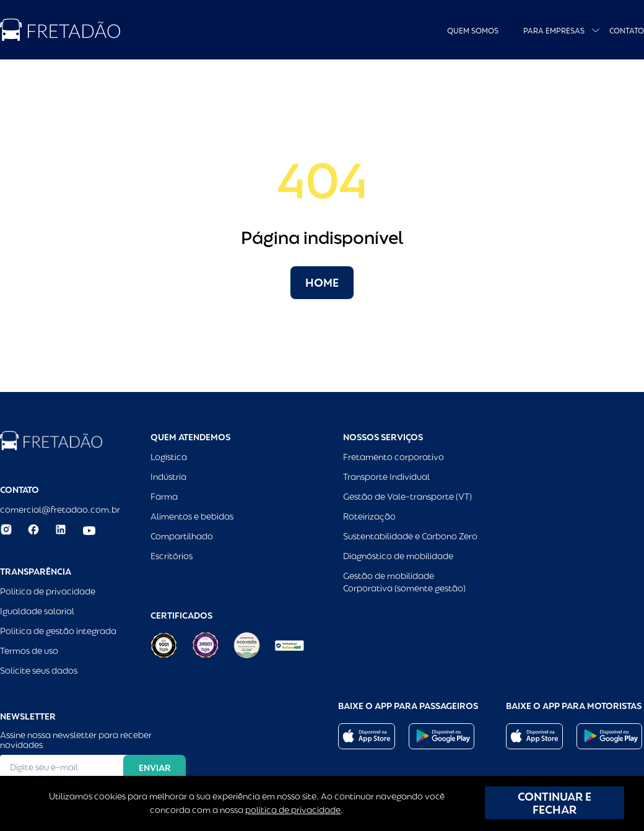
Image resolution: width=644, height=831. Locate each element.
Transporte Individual (386, 477)
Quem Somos (473, 31)
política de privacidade (293, 810)
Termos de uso (29, 651)
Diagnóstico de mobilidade (398, 556)
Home (322, 283)
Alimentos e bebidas (192, 516)
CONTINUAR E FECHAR (555, 803)
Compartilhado (182, 536)
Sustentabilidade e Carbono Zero (410, 536)
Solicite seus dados (39, 671)
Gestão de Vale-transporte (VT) (407, 497)
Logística (169, 457)
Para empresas (554, 31)
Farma (164, 497)
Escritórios (172, 556)
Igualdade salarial (37, 611)
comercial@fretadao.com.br (60, 510)
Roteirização (369, 516)
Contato (627, 31)
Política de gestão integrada (58, 631)
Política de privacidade (48, 591)
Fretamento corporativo (394, 457)
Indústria (168, 477)
